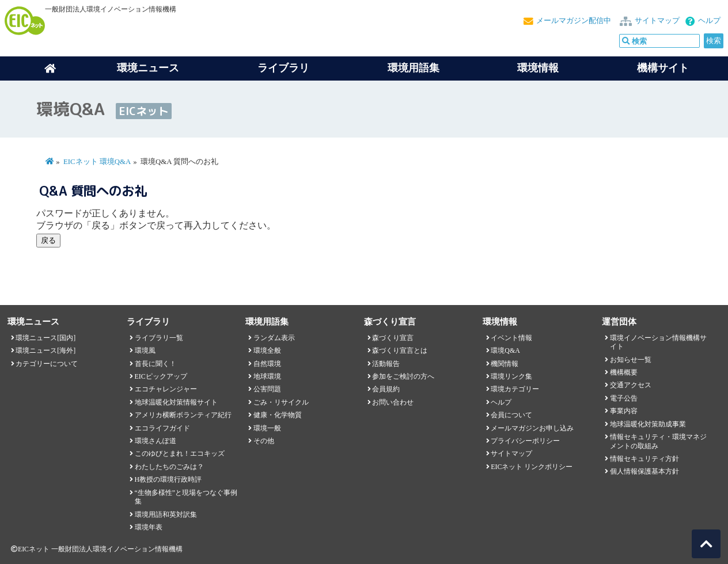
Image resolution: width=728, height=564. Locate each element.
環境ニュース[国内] (45, 338)
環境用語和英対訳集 (166, 515)
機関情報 (505, 364)
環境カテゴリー (515, 389)
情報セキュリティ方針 (644, 459)
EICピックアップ (161, 376)
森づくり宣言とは (400, 350)
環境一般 (267, 428)
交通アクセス (631, 385)
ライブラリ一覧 (159, 338)
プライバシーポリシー (525, 441)
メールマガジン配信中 (574, 21)
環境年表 (149, 527)
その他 (264, 441)
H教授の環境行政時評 (168, 479)
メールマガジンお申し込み (532, 428)
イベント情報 (511, 338)
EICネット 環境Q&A (97, 162)
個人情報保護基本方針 (644, 471)
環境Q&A (505, 350)
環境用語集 (414, 68)
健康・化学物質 (278, 415)
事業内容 (624, 411)
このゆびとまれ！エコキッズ (180, 454)
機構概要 (624, 372)
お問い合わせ (393, 402)
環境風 (145, 350)
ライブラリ (283, 68)
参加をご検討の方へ (403, 376)
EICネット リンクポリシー (532, 467)
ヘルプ (709, 21)
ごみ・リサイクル (281, 402)
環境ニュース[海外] (45, 350)
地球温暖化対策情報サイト (176, 402)
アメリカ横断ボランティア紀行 (183, 415)
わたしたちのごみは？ (169, 467)
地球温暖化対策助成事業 (648, 424)
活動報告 (386, 364)
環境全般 (267, 350)
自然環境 (267, 364)
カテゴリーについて (47, 364)
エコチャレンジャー (166, 389)
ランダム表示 (274, 338)
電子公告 (624, 398)
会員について (511, 415)
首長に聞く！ (156, 364)
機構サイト (663, 68)
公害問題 (267, 389)
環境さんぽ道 (156, 441)
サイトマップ (657, 21)
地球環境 (267, 376)
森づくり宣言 (393, 338)
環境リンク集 (511, 376)
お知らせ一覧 (631, 360)
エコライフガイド (162, 428)
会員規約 (386, 389)
